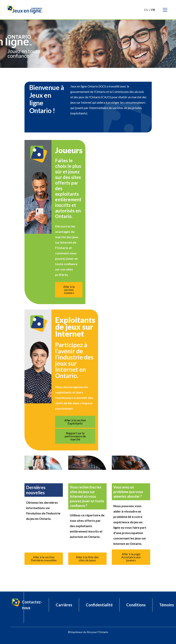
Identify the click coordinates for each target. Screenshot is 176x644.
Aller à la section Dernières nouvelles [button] (44, 559)
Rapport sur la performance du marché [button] (75, 436)
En (146, 10)
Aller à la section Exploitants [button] (75, 422)
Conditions (136, 605)
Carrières (64, 605)
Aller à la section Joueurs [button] (69, 290)
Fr (153, 10)
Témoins (167, 605)
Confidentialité (99, 605)
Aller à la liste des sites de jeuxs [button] (87, 559)
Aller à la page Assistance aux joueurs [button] (131, 557)
